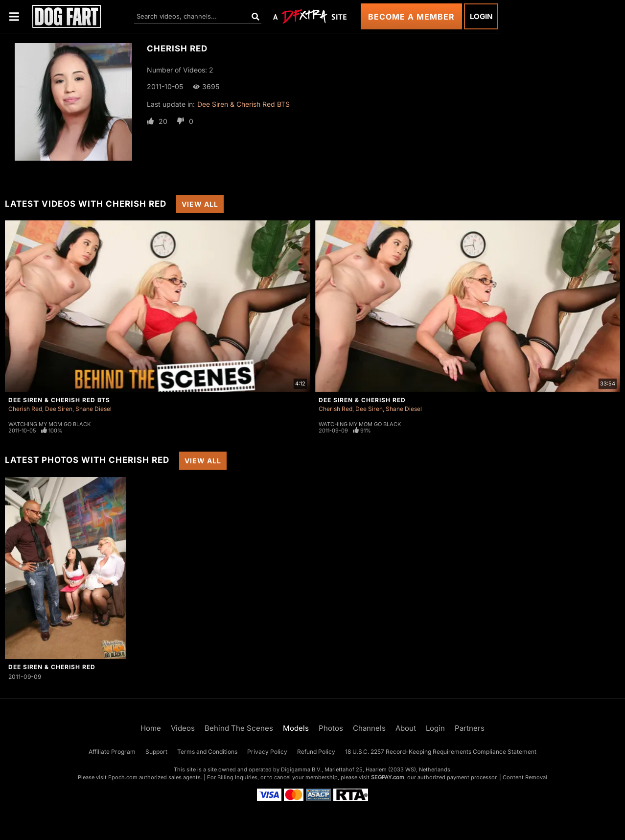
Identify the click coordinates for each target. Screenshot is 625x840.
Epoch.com (123, 777)
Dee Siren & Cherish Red (362, 400)
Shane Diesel (93, 409)
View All (200, 204)
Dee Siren (59, 409)
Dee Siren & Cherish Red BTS (243, 104)
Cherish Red (25, 409)
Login (481, 16)
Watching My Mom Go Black (49, 424)
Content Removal (525, 777)
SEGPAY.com (388, 777)
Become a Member (411, 17)
